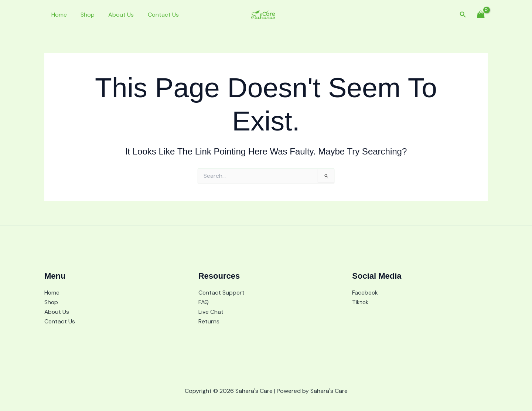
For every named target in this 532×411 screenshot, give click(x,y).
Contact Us (156, 15)
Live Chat (211, 311)
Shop (85, 15)
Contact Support (222, 292)
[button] (463, 15)
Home (58, 15)
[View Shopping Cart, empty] (481, 15)
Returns (209, 321)
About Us (116, 15)
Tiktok (361, 302)
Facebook (365, 292)
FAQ (204, 302)
